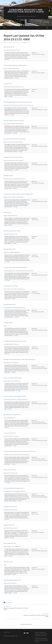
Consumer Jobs (10, 603)
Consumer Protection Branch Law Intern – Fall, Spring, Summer (18, 452)
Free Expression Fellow (9, 286)
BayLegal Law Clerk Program (10, 415)
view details (7, 60)
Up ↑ (47, 642)
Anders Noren (42, 642)
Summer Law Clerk (8, 433)
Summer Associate (8, 470)
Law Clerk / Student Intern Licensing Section (14, 268)
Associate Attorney (8, 249)
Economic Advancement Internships (12, 488)
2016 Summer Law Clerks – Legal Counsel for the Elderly (17, 194)
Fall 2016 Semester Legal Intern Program (13, 66)
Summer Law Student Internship (11, 378)
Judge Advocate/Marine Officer (11, 580)
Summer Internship (8, 544)
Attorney (6, 213)
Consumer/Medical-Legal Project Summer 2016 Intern (16, 102)
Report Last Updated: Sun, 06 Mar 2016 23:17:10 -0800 (37, 608)
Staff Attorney (7, 176)
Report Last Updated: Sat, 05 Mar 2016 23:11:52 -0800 (23, 37)
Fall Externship (7, 47)
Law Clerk (6, 84)
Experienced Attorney (9, 507)
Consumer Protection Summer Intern (12, 121)
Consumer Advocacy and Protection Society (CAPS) (26, 11)
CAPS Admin (16, 43)
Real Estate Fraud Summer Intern (11, 157)
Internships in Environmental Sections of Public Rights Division (18, 360)
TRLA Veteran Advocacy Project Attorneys (13, 341)
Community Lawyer (8, 305)
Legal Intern (6, 323)
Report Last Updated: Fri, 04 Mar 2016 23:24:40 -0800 (15, 608)
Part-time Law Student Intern (10, 231)
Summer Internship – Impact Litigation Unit (13, 396)
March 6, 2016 (7, 43)
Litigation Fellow (7, 525)
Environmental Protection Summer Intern (13, 139)
